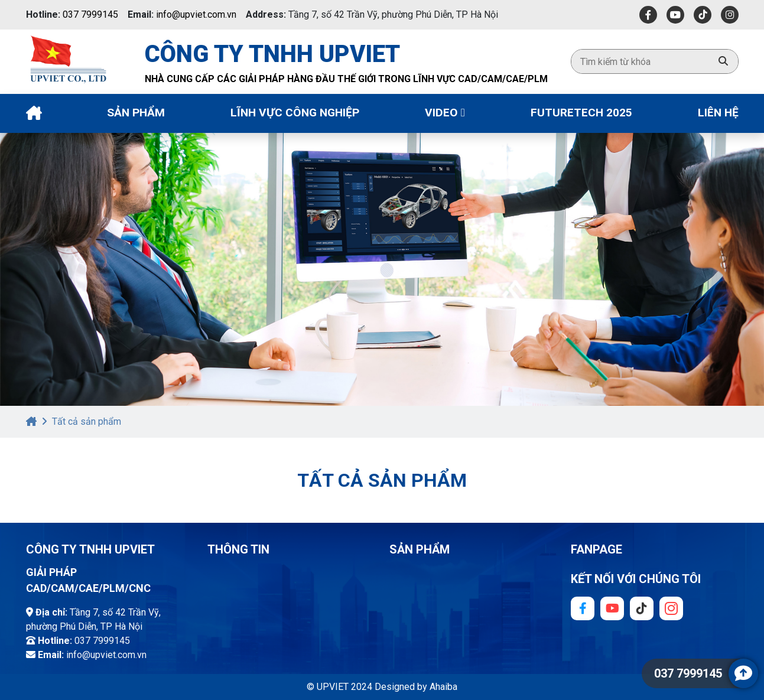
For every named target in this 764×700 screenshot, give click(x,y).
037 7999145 (90, 14)
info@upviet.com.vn (196, 14)
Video (445, 113)
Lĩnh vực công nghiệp (295, 113)
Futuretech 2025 (581, 113)
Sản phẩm (136, 113)
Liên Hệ (718, 113)
